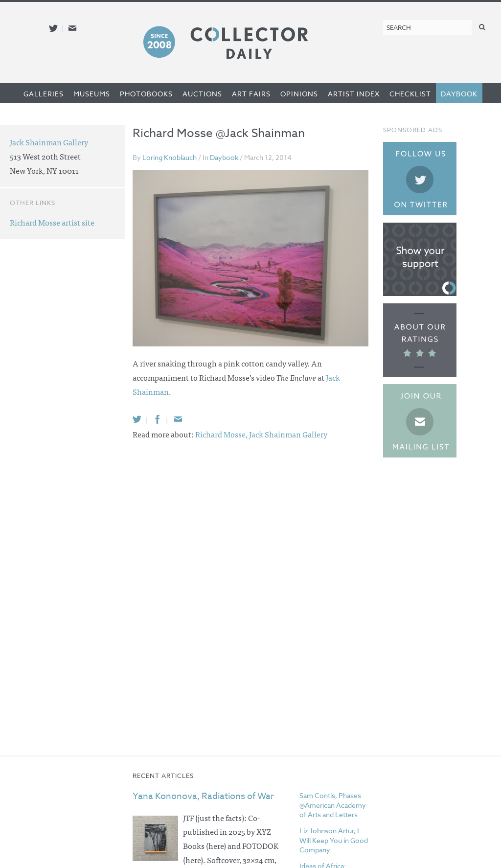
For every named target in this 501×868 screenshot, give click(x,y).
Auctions (202, 94)
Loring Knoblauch (170, 157)
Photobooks (146, 94)
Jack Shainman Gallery (288, 434)
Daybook (459, 94)
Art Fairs (251, 94)
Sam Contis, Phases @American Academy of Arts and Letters (333, 805)
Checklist (410, 94)
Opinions (299, 94)
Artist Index (354, 94)
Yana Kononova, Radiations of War (203, 796)
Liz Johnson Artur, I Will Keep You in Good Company (334, 840)
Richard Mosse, (222, 434)
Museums (92, 94)
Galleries (44, 94)
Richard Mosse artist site (52, 222)
